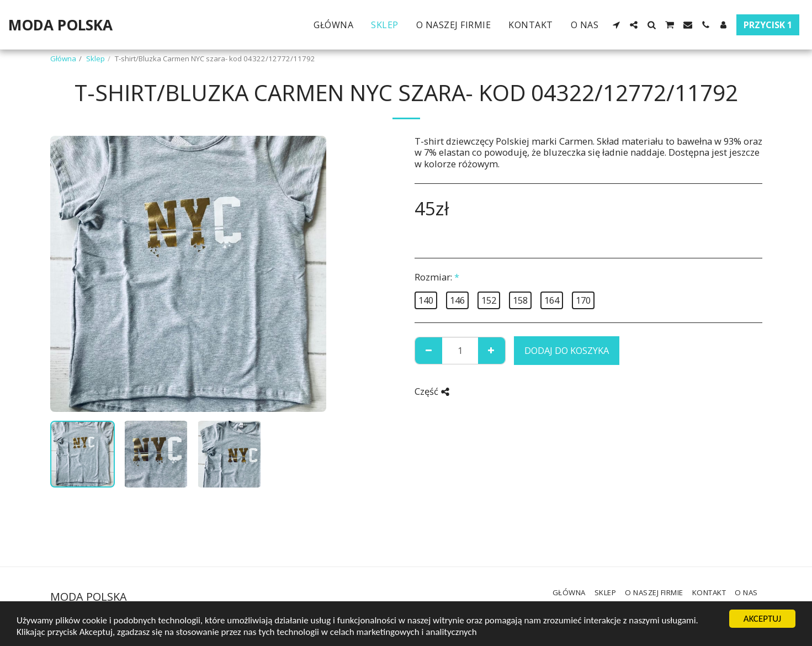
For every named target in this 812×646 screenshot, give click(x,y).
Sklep (95, 59)
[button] (616, 25)
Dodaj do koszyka (567, 350)
